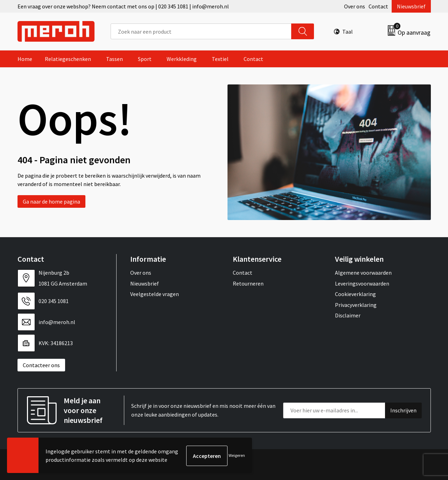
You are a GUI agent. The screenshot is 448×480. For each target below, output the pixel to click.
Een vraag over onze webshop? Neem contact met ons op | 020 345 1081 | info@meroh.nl (123, 6)
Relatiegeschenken (68, 59)
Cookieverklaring (355, 294)
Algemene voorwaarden (363, 273)
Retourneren (248, 283)
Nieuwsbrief (411, 6)
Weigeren (237, 456)
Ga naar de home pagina (51, 201)
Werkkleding (182, 59)
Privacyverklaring (356, 305)
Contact (378, 6)
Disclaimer (348, 315)
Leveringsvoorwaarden (362, 283)
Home (25, 59)
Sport (145, 59)
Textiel (220, 59)
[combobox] (201, 31)
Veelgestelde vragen (155, 294)
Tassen (114, 59)
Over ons (355, 6)
